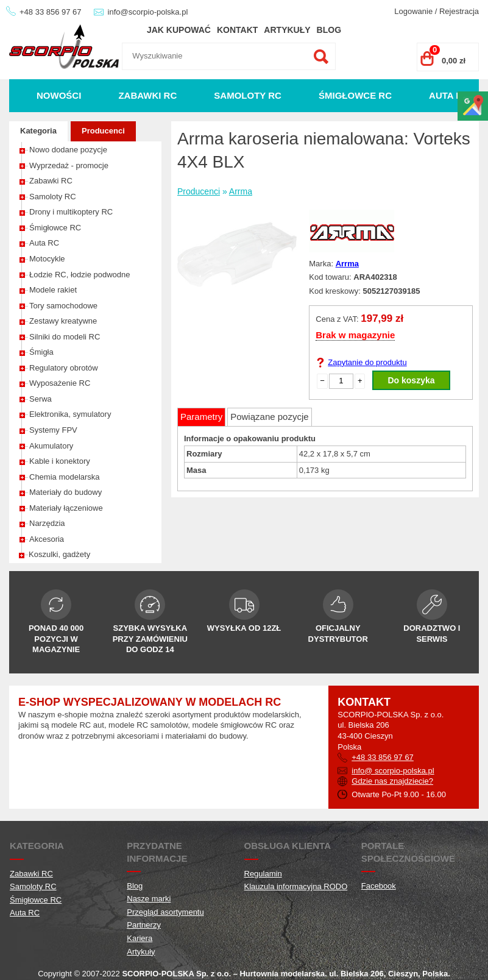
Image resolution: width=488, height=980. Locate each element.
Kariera (140, 938)
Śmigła (41, 352)
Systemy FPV (53, 430)
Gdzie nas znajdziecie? (392, 781)
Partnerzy (144, 925)
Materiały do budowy (65, 492)
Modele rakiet (53, 290)
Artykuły (287, 30)
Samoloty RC (248, 95)
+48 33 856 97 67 (51, 12)
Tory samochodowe (63, 306)
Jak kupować (179, 30)
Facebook (379, 886)
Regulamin (263, 874)
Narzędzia (47, 523)
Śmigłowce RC (355, 95)
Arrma (241, 191)
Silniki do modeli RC (65, 337)
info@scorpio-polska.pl (148, 12)
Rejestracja (459, 11)
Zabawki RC (147, 95)
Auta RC (449, 95)
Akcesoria (47, 539)
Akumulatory (51, 446)
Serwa (41, 399)
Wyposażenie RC (60, 383)
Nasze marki (149, 899)
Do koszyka (411, 380)
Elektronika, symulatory (70, 414)
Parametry (201, 417)
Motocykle (47, 259)
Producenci (103, 131)
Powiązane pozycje (269, 417)
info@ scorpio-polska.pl (393, 771)
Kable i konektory (60, 461)
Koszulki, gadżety (59, 554)
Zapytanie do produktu (367, 362)
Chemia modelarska (65, 477)
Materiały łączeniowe (66, 508)
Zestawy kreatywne (63, 321)
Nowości (59, 95)
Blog (329, 30)
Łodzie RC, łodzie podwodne (80, 275)
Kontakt (237, 30)
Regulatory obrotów (64, 368)
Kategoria (38, 131)
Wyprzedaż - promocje (69, 165)
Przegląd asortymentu (165, 912)
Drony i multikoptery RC (71, 212)
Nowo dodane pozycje (68, 150)
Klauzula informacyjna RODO (296, 886)
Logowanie (413, 11)
